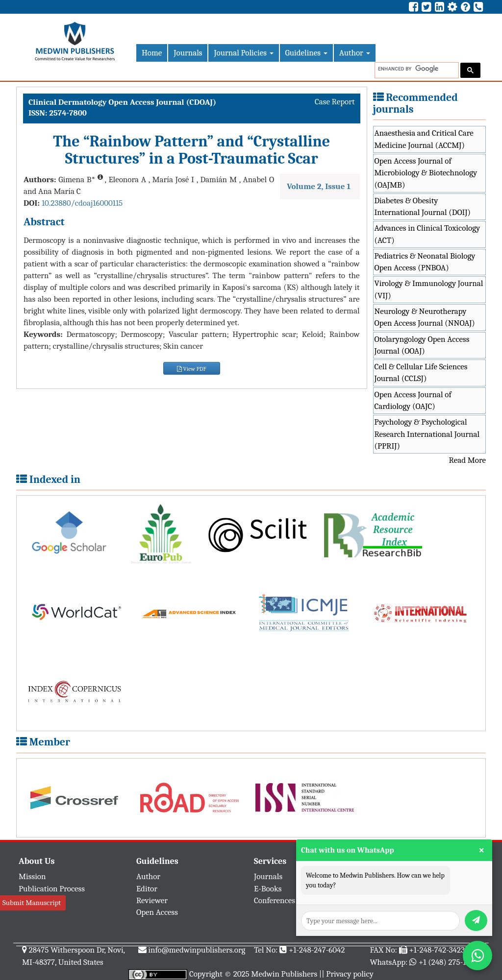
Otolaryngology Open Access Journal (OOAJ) (422, 345)
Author (355, 53)
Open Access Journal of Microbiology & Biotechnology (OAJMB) (426, 173)
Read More (467, 460)
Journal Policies (243, 53)
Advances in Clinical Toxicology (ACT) (427, 234)
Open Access (157, 912)
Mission (32, 876)
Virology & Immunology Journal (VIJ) (429, 289)
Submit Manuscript (32, 903)
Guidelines (306, 53)
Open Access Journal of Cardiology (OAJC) (413, 400)
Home (152, 53)
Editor (147, 889)
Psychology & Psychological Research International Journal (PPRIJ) (427, 434)
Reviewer (152, 900)
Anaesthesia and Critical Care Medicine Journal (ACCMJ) (424, 139)
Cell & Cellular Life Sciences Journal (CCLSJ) (421, 372)
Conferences (275, 900)
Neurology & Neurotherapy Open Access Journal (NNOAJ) (425, 317)
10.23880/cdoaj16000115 (82, 203)
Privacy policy (350, 974)
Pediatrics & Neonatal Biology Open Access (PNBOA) (425, 262)
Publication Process (52, 889)
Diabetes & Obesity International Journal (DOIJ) (423, 206)
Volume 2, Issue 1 (319, 186)
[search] (416, 69)
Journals (188, 53)
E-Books (268, 889)
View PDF (192, 369)
